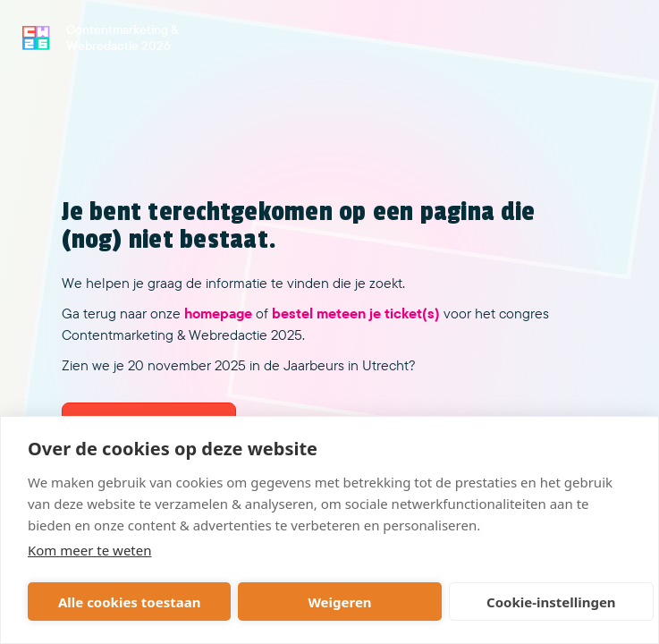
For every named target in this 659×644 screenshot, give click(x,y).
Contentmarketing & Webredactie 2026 (122, 38)
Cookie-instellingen (551, 602)
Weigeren (339, 602)
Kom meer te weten (90, 550)
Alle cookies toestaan (129, 602)
